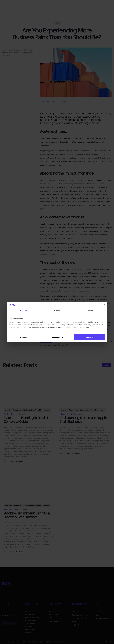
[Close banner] (105, 305)
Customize (57, 337)
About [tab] (90, 311)
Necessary (24, 337)
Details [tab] (57, 311)
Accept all (90, 337)
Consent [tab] (24, 311)
